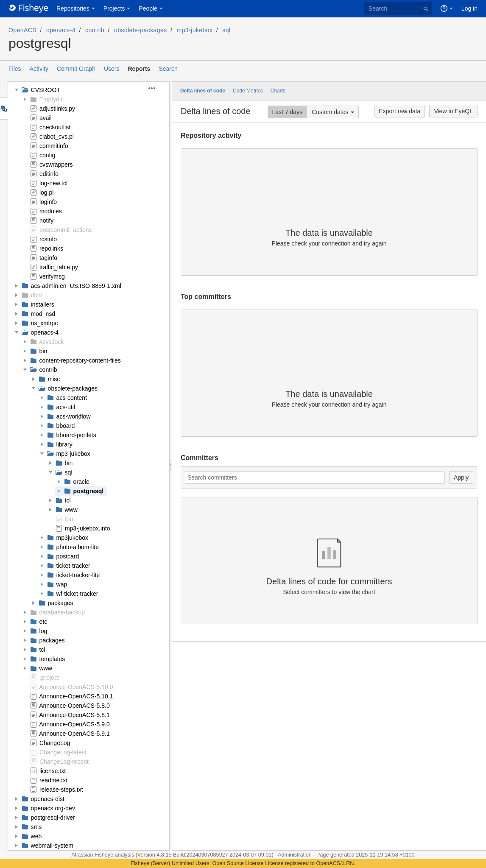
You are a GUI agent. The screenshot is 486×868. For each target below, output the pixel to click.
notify (46, 220)
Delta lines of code (203, 91)
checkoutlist (55, 127)
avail (46, 118)
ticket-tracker (73, 566)
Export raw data (399, 111)
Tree (4, 109)
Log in (469, 8)
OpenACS (22, 30)
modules (51, 211)
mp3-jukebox (195, 30)
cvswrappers (56, 165)
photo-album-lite (78, 547)
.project (49, 678)
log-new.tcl (53, 183)
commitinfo (54, 146)
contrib (95, 30)
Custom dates (330, 112)
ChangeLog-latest (63, 752)
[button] (157, 88)
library (64, 444)
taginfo (48, 258)
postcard (68, 556)
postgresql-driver (53, 818)
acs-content (72, 398)
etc (43, 622)
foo (69, 519)
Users (112, 69)
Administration (295, 855)
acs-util (66, 407)
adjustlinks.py (57, 109)
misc (54, 379)
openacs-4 (61, 30)
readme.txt (53, 780)
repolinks (51, 248)
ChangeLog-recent (64, 762)
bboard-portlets (76, 435)
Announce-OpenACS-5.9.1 (74, 734)
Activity (39, 69)
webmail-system (52, 846)
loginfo (48, 202)
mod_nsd (43, 314)
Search (168, 69)
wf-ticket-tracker (77, 594)
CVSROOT (46, 90)
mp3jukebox (73, 538)
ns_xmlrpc (45, 323)
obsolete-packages (141, 30)
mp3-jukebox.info (88, 528)
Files (15, 69)
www (71, 510)
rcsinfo (48, 239)
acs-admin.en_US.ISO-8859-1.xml (76, 286)
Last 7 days (288, 112)
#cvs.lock (52, 342)
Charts (278, 91)
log (43, 631)
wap (62, 584)
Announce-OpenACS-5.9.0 (74, 724)
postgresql (89, 491)
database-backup (62, 612)
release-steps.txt (61, 790)
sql (226, 30)
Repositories (73, 8)
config (47, 155)
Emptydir (51, 99)
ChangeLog (55, 743)
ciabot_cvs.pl (57, 137)
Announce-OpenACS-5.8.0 (74, 706)
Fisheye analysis (115, 855)
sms (36, 827)
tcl (68, 500)
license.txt (53, 771)
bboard (66, 426)
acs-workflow (74, 416)
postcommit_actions (66, 230)
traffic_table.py (59, 267)
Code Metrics (248, 91)
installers (43, 304)
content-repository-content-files (80, 360)
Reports (139, 69)
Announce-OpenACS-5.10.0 (76, 687)
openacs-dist (48, 799)
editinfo (49, 174)
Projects (114, 8)
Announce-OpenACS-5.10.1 (76, 696)
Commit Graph (76, 69)
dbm (37, 295)
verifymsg (52, 276)
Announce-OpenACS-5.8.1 (74, 715)
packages (61, 603)
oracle (81, 482)
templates (52, 659)
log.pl (46, 193)
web (36, 836)
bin (43, 351)
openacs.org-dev (53, 808)
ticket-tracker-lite (78, 575)
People (148, 8)
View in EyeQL (453, 111)
